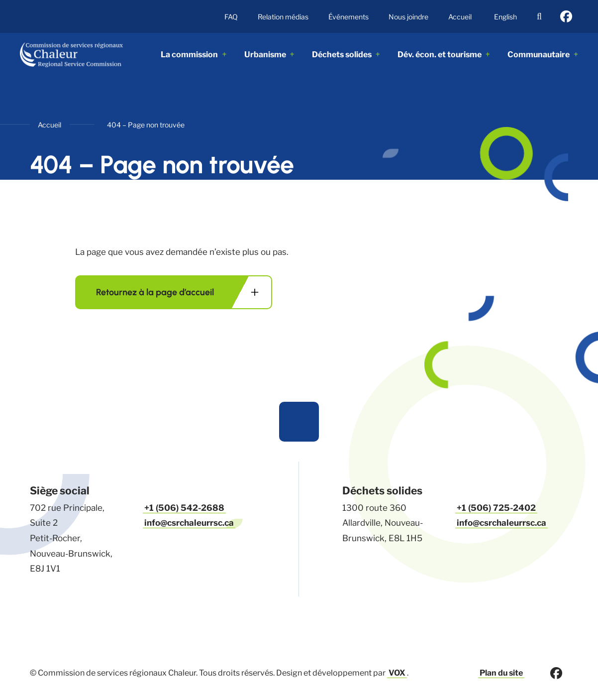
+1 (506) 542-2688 (184, 508)
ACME (77, 55)
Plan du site (501, 673)
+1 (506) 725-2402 (496, 508)
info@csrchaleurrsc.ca (189, 523)
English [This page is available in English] (505, 17)
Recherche (539, 16)
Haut (299, 422)
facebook (566, 16)
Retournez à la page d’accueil (155, 292)
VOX (397, 673)
